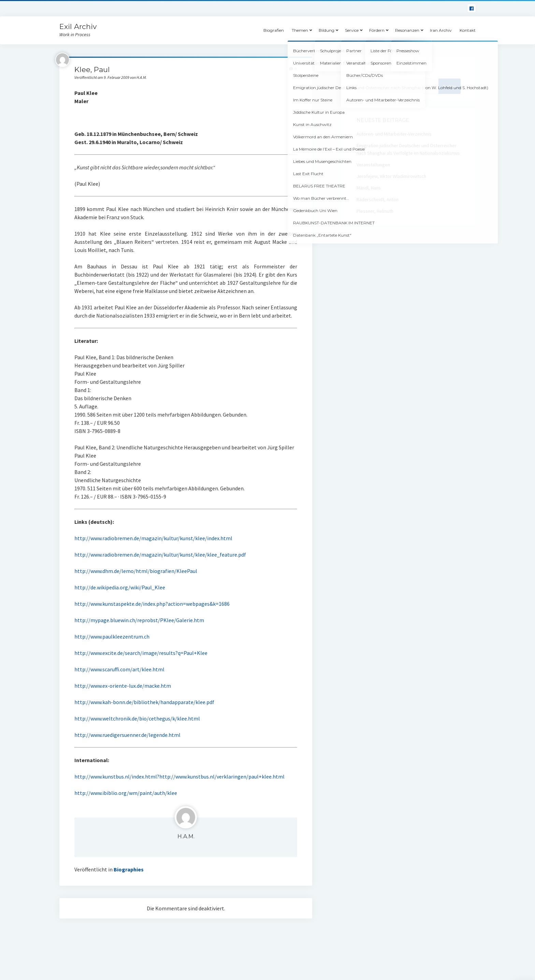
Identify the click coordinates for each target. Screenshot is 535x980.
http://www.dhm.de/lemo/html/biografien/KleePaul (136, 571)
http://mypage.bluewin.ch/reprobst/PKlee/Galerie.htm (139, 620)
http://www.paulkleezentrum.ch (112, 636)
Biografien (274, 30)
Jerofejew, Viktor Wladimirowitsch (391, 176)
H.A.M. (186, 836)
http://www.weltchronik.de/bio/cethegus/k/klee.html (137, 718)
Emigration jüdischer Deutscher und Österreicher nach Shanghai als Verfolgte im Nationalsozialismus (408, 149)
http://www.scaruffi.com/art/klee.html (119, 669)
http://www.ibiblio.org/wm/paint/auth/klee (126, 793)
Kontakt (468, 30)
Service (352, 30)
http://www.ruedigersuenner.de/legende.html (127, 735)
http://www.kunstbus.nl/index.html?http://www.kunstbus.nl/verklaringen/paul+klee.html (179, 776)
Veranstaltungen (373, 165)
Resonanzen (407, 30)
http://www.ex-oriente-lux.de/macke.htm (123, 686)
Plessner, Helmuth (375, 211)
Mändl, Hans (369, 188)
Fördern (377, 30)
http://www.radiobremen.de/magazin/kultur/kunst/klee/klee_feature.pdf (160, 555)
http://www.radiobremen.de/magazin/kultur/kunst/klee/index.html (153, 538)
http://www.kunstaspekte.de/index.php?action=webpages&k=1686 (152, 604)
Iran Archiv (441, 30)
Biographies (129, 869)
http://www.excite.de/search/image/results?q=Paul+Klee (141, 653)
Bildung (327, 30)
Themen (300, 30)
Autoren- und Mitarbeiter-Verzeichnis (394, 134)
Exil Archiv (78, 26)
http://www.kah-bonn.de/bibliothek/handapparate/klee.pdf (144, 702)
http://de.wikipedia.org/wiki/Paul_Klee (120, 587)
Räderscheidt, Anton (378, 199)
